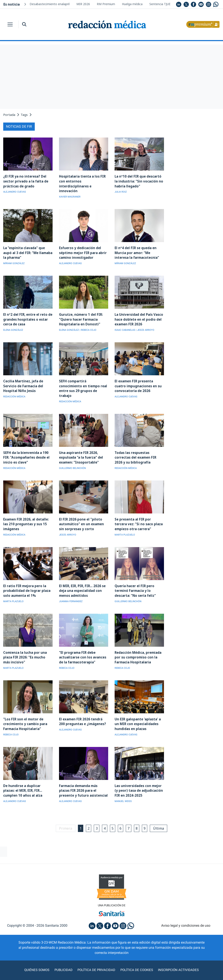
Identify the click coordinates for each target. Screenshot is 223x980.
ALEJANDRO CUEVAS (15, 192)
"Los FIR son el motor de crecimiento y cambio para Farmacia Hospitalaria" (25, 717)
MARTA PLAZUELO (125, 529)
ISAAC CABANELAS (125, 325)
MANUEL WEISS (123, 794)
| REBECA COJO (88, 325)
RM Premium (106, 4)
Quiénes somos (35, 963)
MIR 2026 (83, 4)
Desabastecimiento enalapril (50, 4)
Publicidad (62, 963)
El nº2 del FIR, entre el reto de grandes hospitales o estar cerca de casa (27, 314)
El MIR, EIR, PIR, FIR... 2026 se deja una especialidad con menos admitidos (82, 584)
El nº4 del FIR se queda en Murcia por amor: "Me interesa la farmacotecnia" (136, 248)
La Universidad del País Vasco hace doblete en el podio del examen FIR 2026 (138, 314)
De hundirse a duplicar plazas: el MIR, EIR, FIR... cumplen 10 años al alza (27, 784)
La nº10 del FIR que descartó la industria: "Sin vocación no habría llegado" (138, 181)
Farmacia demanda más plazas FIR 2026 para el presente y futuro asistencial (84, 784)
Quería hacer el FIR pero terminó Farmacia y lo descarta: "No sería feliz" (135, 584)
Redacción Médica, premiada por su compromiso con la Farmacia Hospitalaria (138, 651)
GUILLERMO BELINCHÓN (72, 462)
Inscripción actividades (180, 963)
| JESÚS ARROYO (145, 325)
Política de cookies (137, 963)
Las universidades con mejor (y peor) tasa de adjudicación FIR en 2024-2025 (138, 784)
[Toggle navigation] (10, 24)
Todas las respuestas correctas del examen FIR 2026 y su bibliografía (135, 452)
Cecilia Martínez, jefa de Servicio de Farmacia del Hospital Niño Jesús (23, 380)
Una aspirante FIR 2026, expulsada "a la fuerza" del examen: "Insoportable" (80, 452)
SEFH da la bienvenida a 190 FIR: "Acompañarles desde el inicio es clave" (26, 452)
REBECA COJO (67, 661)
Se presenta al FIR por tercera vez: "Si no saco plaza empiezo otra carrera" (139, 518)
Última (161, 821)
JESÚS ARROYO (68, 529)
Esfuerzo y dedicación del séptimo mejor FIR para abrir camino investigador (83, 248)
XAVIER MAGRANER (70, 192)
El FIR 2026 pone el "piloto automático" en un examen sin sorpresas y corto (83, 518)
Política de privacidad (96, 963)
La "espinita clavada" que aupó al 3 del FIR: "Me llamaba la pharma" (27, 248)
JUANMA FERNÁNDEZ (71, 595)
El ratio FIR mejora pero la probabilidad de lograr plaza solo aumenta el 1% (26, 584)
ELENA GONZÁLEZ (13, 325)
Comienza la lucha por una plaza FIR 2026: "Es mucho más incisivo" (28, 651)
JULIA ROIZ (121, 192)
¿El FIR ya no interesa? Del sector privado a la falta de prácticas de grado (25, 181)
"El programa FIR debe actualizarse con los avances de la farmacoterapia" (82, 651)
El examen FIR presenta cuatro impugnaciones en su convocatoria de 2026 (137, 380)
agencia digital (94, 976)
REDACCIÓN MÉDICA (14, 391)
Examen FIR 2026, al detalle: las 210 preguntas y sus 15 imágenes (26, 518)
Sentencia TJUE (160, 4)
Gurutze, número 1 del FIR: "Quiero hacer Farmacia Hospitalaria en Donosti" (80, 314)
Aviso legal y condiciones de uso (186, 919)
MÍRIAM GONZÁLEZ (14, 258)
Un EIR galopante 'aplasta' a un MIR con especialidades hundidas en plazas (137, 717)
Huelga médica (132, 4)
